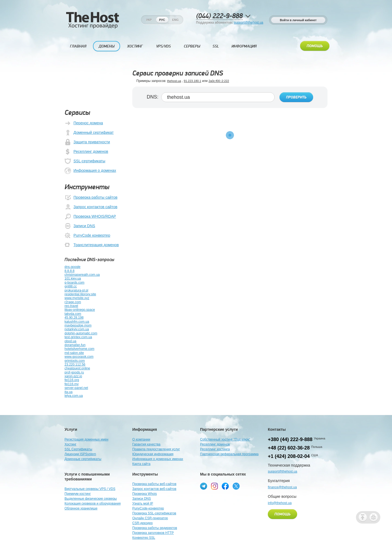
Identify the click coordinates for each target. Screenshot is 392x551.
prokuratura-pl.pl (76, 290)
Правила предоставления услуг (156, 449)
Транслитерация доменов (92, 245)
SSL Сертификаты (78, 449)
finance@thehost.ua (282, 487)
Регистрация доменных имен (86, 439)
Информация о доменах (90, 171)
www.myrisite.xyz (77, 298)
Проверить (296, 97)
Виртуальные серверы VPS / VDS (90, 489)
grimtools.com (75, 361)
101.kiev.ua (73, 278)
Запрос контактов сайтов (91, 207)
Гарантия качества (146, 444)
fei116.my (72, 384)
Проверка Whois (144, 494)
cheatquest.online (77, 368)
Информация (244, 46)
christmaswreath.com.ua (82, 275)
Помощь (315, 46)
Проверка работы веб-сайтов (154, 484)
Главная (78, 46)
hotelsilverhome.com (79, 349)
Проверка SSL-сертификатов (154, 513)
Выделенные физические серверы (91, 499)
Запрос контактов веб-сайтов (154, 489)
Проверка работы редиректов (155, 528)
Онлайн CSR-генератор (150, 518)
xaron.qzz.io (73, 376)
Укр (149, 20)
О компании (141, 439)
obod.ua (70, 341)
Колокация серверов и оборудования (93, 503)
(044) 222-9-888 (219, 16)
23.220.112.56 (75, 365)
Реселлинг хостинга (215, 449)
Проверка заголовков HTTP (153, 533)
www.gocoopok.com (79, 357)
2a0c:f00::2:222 (219, 81)
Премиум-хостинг (78, 494)
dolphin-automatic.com (81, 333)
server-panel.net (76, 388)
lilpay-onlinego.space (80, 310)
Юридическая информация (153, 454)
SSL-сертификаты (85, 161)
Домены (107, 46)
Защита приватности (87, 142)
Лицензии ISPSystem (80, 454)
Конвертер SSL (144, 538)
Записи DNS (80, 226)
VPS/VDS (163, 46)
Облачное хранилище (81, 508)
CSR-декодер (142, 523)
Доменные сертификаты (83, 459)
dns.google (73, 267)
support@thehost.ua (249, 23)
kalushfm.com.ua (77, 322)
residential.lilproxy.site (80, 294)
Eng (175, 20)
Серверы (192, 46)
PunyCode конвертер (87, 236)
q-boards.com (74, 283)
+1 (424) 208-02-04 (289, 456)
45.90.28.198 (74, 318)
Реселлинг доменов (86, 152)
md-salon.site (74, 353)
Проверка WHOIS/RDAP (90, 217)
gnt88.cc (71, 286)
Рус (162, 20)
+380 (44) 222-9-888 (290, 439)
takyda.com (73, 314)
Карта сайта (141, 464)
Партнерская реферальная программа (229, 454)
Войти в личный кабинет (298, 20)
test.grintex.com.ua (78, 337)
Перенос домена (84, 123)
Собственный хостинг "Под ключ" (225, 439)
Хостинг (135, 46)
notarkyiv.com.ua (77, 329)
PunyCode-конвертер (148, 508)
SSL (216, 46)
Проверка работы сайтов (91, 198)
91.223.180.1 (192, 81)
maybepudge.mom (78, 325)
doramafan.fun (75, 345)
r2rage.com (73, 302)
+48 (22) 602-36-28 (289, 448)
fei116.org (72, 380)
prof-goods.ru (74, 372)
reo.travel (71, 306)
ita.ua (68, 392)
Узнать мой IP (143, 503)
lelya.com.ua (74, 396)
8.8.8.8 (70, 271)
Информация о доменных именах (158, 459)
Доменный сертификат (89, 133)
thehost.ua (174, 81)
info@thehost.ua (280, 503)
